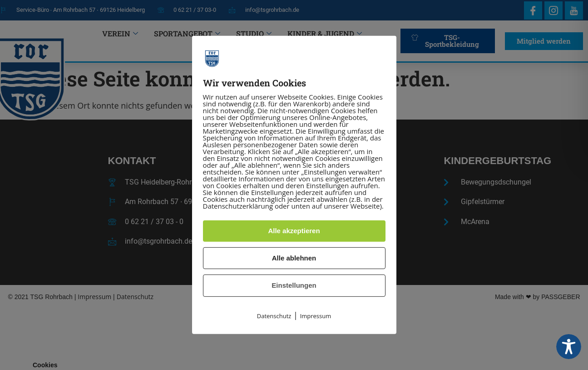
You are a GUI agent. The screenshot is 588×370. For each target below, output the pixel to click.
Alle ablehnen (294, 258)
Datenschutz (274, 316)
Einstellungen (294, 285)
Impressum (316, 316)
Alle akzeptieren (294, 231)
